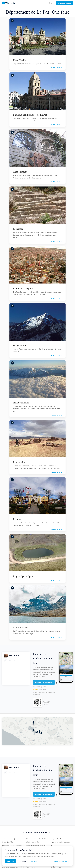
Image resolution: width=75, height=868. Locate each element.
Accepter (11, 861)
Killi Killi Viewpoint (23, 288)
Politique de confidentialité (62, 861)
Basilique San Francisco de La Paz (30, 115)
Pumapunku (19, 462)
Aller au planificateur (65, 3)
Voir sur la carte (56, 67)
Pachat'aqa (18, 229)
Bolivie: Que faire (7, 842)
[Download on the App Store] (57, 684)
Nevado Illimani (21, 403)
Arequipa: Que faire (57, 839)
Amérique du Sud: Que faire (11, 839)
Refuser (23, 861)
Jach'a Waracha (20, 628)
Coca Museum (20, 172)
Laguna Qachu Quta (23, 576)
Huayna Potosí (20, 345)
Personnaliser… (34, 861)
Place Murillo (20, 60)
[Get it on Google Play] (60, 684)
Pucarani (17, 519)
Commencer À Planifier (44, 684)
